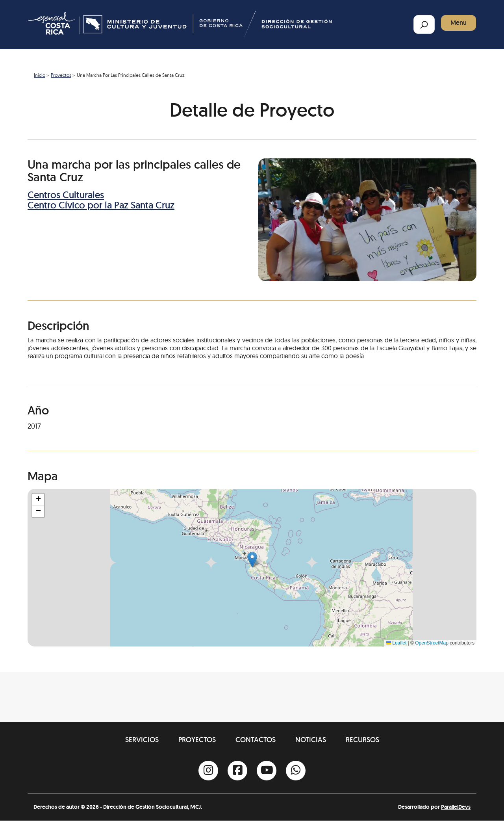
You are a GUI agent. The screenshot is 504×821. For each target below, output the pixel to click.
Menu (459, 23)
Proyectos (61, 75)
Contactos (256, 740)
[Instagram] (208, 771)
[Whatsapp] (296, 771)
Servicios (142, 740)
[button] (252, 560)
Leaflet (396, 643)
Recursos (362, 740)
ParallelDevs (456, 807)
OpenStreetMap (432, 643)
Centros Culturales (66, 195)
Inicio (40, 75)
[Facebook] (237, 771)
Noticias (311, 740)
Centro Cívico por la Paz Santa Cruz (101, 205)
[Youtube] (267, 771)
